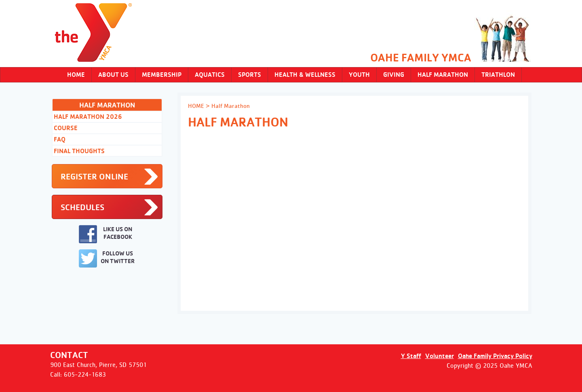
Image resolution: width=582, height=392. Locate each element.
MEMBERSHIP (162, 75)
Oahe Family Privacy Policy (495, 356)
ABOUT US (113, 75)
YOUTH (359, 75)
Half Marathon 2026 (88, 117)
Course (66, 128)
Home (76, 75)
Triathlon (498, 75)
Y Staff (411, 356)
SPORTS (250, 75)
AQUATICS (210, 75)
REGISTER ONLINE (94, 176)
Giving (394, 75)
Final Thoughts (79, 151)
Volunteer (440, 356)
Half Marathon (443, 75)
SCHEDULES (82, 207)
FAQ (60, 139)
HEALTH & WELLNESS (305, 75)
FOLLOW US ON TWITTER (107, 258)
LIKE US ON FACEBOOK (105, 234)
